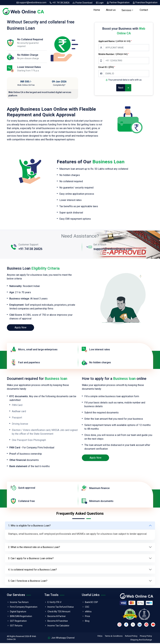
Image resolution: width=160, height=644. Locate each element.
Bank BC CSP (91, 603)
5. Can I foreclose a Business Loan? (28, 582)
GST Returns (16, 627)
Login (100, 2)
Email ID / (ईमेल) (107, 68)
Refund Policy (131, 637)
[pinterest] (146, 625)
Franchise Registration (145, 2)
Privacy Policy (146, 637)
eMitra (88, 612)
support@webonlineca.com (32, 2)
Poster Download (83, 2)
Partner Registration (118, 2)
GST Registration (18, 622)
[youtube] (153, 625)
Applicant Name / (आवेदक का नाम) (115, 42)
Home (97, 10)
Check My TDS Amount (59, 612)
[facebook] (126, 625)
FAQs (100, 637)
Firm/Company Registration (24, 608)
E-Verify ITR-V (54, 603)
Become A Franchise (58, 622)
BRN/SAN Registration (21, 617)
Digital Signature (18, 612)
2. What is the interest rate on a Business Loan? (34, 548)
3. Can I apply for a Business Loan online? (31, 559)
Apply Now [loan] (20, 328)
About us (111, 10)
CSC (87, 608)
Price (87, 617)
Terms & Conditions (114, 637)
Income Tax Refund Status (61, 608)
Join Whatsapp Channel (61, 639)
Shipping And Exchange (141, 641)
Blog (87, 622)
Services (126, 11)
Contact (144, 10)
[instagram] (119, 625)
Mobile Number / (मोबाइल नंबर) (114, 55)
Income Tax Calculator (58, 627)
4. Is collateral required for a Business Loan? (32, 570)
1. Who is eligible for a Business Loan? (29, 526)
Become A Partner (57, 617)
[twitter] (133, 625)
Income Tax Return (19, 603)
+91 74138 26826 (60, 2)
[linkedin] (140, 625)
